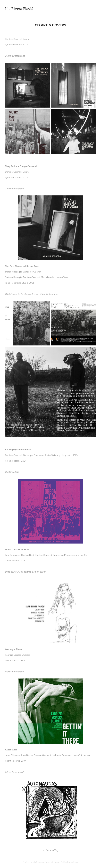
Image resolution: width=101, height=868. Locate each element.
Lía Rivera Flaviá (19, 9)
